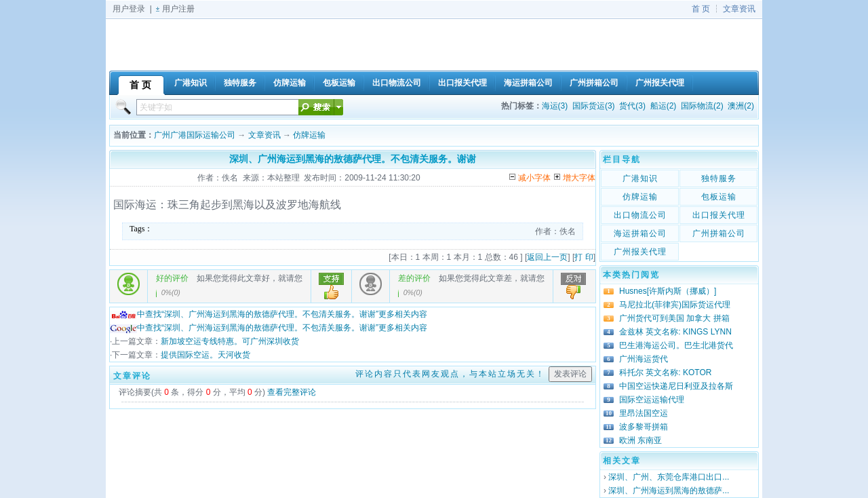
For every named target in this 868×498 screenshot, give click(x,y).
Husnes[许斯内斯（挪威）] (668, 291)
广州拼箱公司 (719, 233)
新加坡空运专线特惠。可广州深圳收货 (230, 341)
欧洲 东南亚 (640, 440)
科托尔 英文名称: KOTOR (665, 372)
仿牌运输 (309, 135)
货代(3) (632, 106)
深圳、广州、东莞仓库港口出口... (669, 477)
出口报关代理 (719, 215)
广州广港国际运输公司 (195, 135)
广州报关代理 (640, 252)
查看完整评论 (292, 392)
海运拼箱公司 (640, 233)
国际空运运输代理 (652, 400)
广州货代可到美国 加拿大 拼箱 (674, 318)
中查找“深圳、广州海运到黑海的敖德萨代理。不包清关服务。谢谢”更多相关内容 (269, 314)
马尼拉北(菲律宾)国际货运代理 (675, 305)
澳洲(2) (741, 106)
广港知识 (640, 178)
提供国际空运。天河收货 (205, 355)
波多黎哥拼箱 (644, 427)
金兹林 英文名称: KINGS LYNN (675, 332)
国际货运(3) (594, 106)
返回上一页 (547, 257)
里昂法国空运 (644, 413)
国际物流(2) (702, 106)
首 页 (701, 9)
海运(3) (555, 106)
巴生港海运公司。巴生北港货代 (676, 345)
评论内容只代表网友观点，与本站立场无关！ (450, 374)
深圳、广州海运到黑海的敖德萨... (669, 491)
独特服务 (719, 178)
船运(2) (664, 106)
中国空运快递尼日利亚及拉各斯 (676, 386)
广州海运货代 (644, 359)
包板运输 (719, 197)
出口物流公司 (640, 215)
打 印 (584, 257)
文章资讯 (739, 9)
